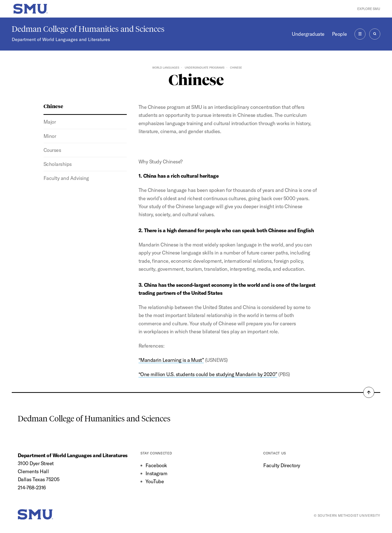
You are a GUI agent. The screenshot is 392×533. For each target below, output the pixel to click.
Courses (52, 150)
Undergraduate (308, 34)
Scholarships (58, 164)
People (339, 34)
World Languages (166, 68)
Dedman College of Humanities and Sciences (88, 29)
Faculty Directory (282, 465)
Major (50, 122)
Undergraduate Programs (205, 68)
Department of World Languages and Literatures (61, 39)
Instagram (156, 473)
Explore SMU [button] (369, 9)
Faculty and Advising (66, 178)
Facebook (156, 465)
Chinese (53, 106)
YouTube (155, 481)
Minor (50, 136)
